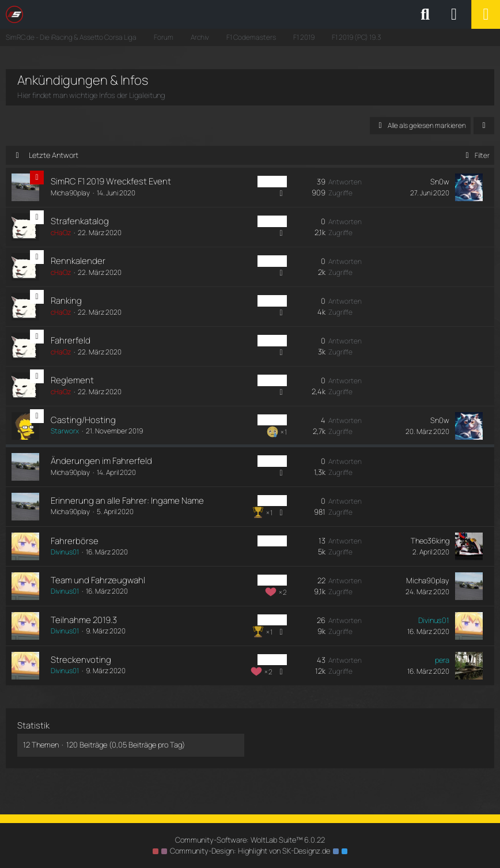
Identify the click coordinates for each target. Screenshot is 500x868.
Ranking (66, 301)
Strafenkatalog (80, 221)
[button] (484, 126)
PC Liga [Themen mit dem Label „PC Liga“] (272, 181)
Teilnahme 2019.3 (84, 620)
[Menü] (486, 14)
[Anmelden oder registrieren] (454, 14)
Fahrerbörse (75, 541)
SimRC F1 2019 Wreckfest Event (111, 181)
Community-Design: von (250, 851)
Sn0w (440, 182)
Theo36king (430, 541)
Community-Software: (250, 840)
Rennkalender (78, 261)
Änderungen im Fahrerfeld (101, 461)
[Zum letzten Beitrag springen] (469, 187)
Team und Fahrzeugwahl (98, 580)
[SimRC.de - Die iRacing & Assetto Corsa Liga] (107, 14)
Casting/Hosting (83, 420)
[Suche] (425, 14)
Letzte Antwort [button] (54, 155)
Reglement (72, 380)
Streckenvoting (81, 660)
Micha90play (70, 193)
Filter (476, 155)
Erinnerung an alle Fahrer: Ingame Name (127, 501)
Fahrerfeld (71, 340)
